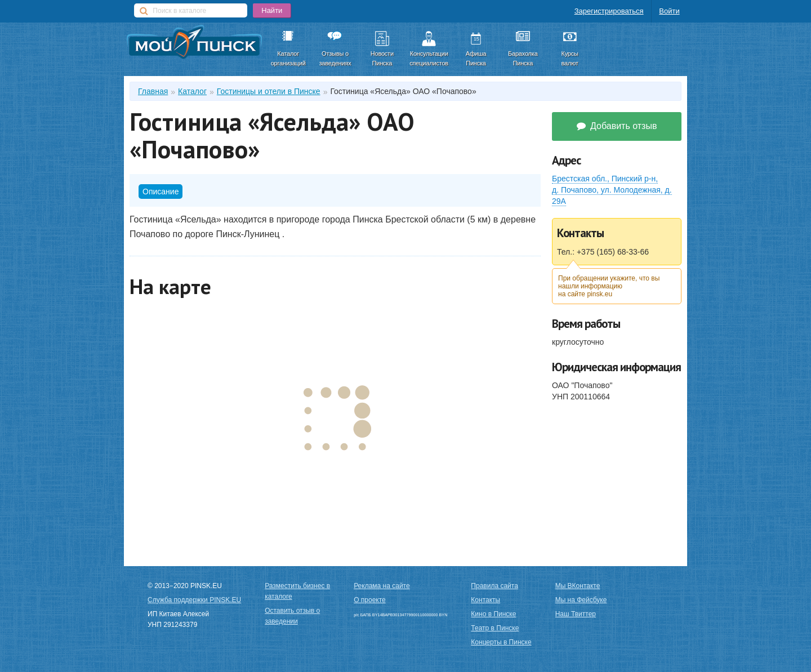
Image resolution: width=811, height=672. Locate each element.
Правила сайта (494, 586)
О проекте (370, 600)
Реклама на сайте (382, 586)
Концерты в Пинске (501, 642)
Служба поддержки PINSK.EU (194, 600)
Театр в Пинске (495, 628)
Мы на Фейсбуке (581, 600)
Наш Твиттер (576, 614)
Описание (161, 192)
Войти (669, 11)
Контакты (485, 600)
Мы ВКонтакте (578, 586)
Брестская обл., (612, 190)
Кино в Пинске (493, 614)
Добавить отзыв (617, 126)
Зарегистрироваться (609, 11)
